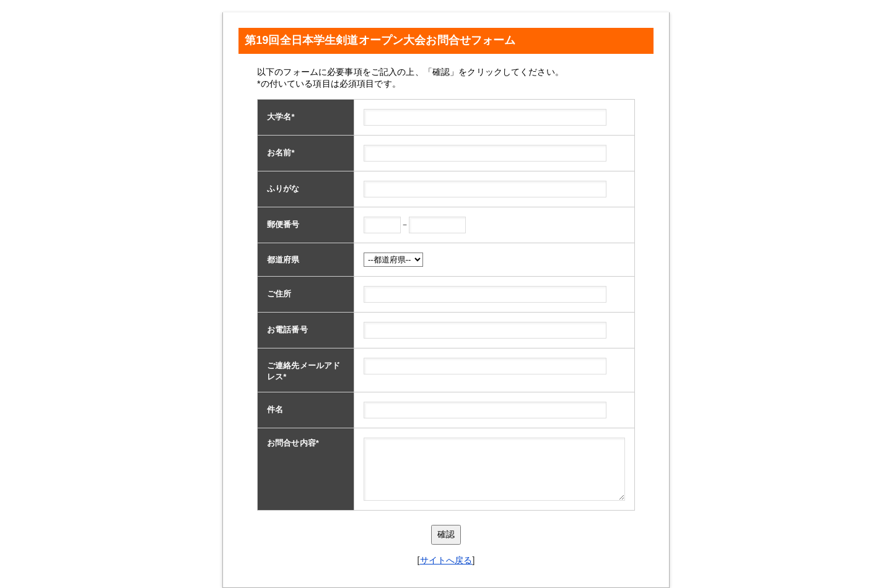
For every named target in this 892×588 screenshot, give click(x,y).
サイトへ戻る (446, 560)
